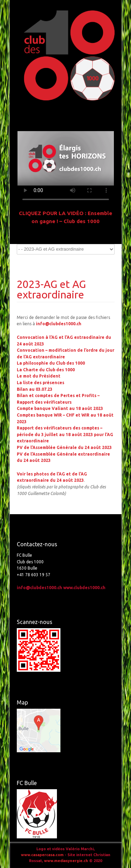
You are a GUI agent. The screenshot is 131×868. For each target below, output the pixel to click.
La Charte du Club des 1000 (46, 370)
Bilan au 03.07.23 (35, 389)
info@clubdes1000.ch (59, 324)
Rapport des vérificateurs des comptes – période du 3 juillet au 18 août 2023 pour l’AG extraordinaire (65, 434)
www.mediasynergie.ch (66, 861)
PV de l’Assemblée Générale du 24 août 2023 (64, 447)
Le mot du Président (39, 376)
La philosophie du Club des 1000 (51, 363)
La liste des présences (41, 383)
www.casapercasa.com (42, 855)
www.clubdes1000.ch (84, 588)
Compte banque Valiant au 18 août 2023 (60, 408)
